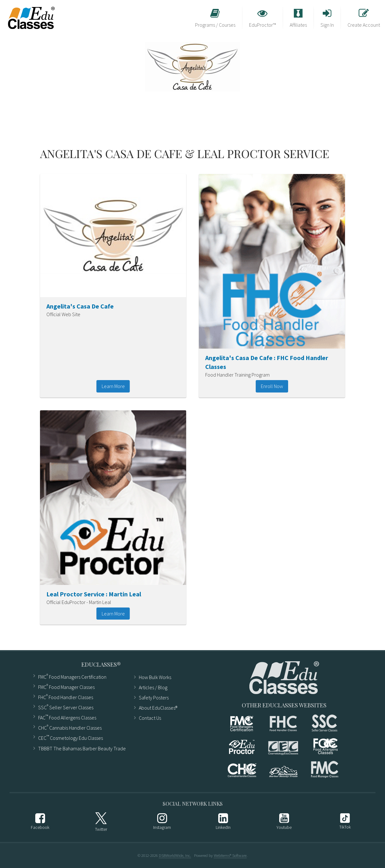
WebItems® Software (230, 855)
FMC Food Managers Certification (72, 676)
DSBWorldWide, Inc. (175, 855)
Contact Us (150, 718)
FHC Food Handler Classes (66, 697)
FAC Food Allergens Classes (67, 717)
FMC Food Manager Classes (66, 687)
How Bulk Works (155, 677)
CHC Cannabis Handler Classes (70, 727)
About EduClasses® (158, 708)
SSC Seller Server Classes (66, 707)
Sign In (327, 18)
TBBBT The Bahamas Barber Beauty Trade (82, 748)
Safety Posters (154, 698)
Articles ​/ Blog (153, 687)
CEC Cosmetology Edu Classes (71, 737)
